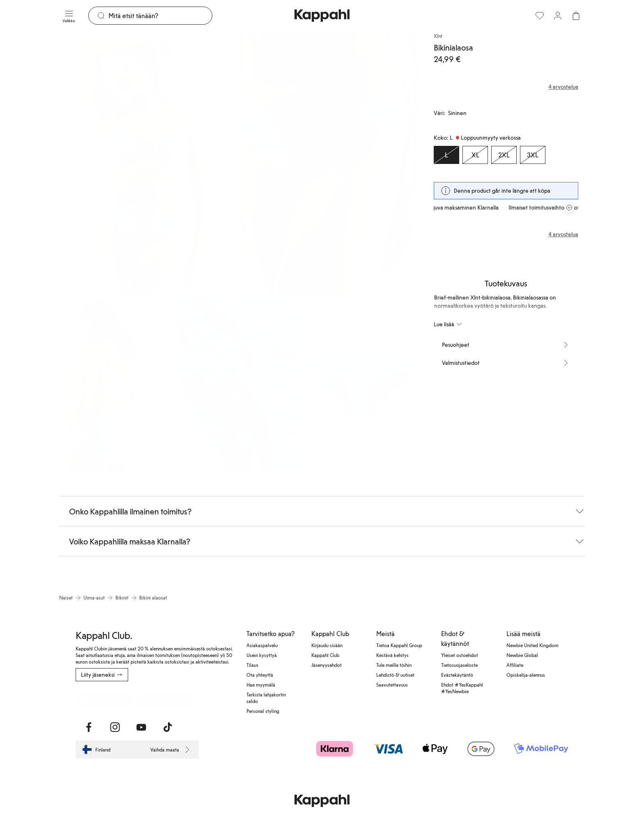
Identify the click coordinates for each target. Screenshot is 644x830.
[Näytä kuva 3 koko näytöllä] (118, 384)
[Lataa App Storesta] (105, 699)
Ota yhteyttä (260, 675)
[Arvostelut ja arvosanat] (506, 87)
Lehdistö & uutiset (395, 675)
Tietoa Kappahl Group (399, 645)
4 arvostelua (563, 234)
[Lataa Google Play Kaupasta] (164, 699)
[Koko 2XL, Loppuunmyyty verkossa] (504, 155)
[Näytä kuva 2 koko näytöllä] (329, 163)
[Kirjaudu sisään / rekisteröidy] (558, 16)
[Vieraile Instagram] (115, 727)
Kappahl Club (325, 655)
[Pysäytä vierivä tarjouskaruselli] (569, 207)
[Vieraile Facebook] (89, 727)
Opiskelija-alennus (526, 675)
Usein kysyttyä (262, 655)
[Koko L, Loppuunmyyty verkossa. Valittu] (446, 155)
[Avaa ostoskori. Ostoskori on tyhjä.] (576, 16)
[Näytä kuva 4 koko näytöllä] (238, 384)
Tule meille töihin (394, 665)
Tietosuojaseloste (459, 665)
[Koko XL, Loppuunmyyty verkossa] (475, 155)
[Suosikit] (540, 16)
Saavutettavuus (392, 685)
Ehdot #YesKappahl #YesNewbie (462, 688)
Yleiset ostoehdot (460, 655)
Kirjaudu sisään (327, 645)
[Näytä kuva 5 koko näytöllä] (359, 384)
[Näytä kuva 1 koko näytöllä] (148, 163)
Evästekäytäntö (457, 675)
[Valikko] (69, 16)
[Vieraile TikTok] (168, 727)
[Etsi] (160, 16)
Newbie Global (522, 655)
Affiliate (515, 665)
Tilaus (252, 665)
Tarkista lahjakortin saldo (266, 698)
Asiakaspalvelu (262, 645)
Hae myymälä (261, 685)
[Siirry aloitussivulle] (322, 16)
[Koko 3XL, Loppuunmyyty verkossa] (533, 155)
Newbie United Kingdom (532, 645)
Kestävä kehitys (392, 655)
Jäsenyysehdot (327, 665)
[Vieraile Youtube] (141, 727)
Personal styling (263, 711)
